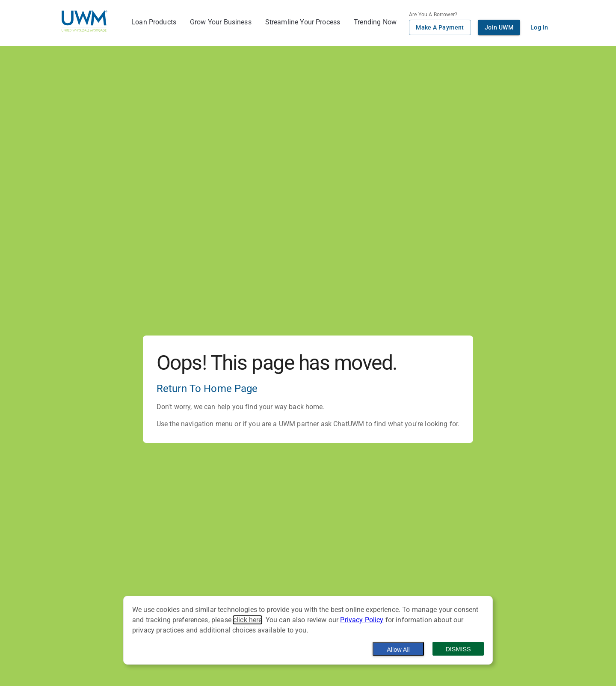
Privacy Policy (362, 620)
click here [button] (248, 620)
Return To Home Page (207, 389)
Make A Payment (440, 27)
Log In (539, 27)
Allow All (398, 650)
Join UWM (499, 27)
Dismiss (458, 649)
